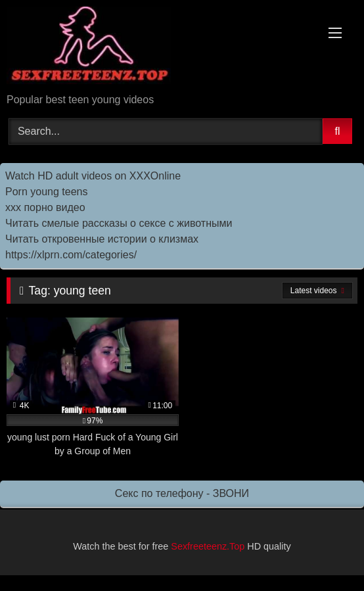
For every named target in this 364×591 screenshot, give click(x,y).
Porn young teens (46, 192)
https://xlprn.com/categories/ (71, 255)
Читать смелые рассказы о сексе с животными (119, 223)
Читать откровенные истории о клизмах (102, 239)
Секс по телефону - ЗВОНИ (182, 493)
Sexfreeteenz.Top (208, 546)
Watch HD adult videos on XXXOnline (93, 176)
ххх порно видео (45, 207)
